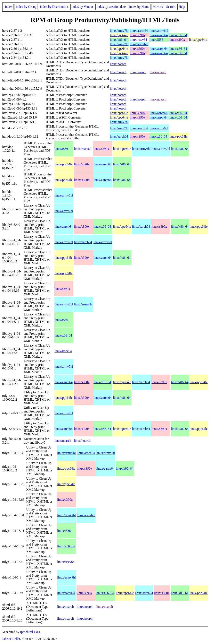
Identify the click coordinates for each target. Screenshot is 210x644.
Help (182, 7)
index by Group (26, 7)
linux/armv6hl (159, 31)
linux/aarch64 (139, 31)
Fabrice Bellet (11, 639)
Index (9, 7)
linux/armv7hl (119, 31)
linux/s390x (138, 35)
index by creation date (111, 7)
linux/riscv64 (138, 40)
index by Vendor (82, 7)
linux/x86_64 (178, 35)
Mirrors (158, 7)
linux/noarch (118, 64)
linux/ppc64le (119, 35)
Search (171, 7)
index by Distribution (54, 7)
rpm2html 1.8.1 (30, 632)
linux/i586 (156, 40)
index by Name (139, 7)
